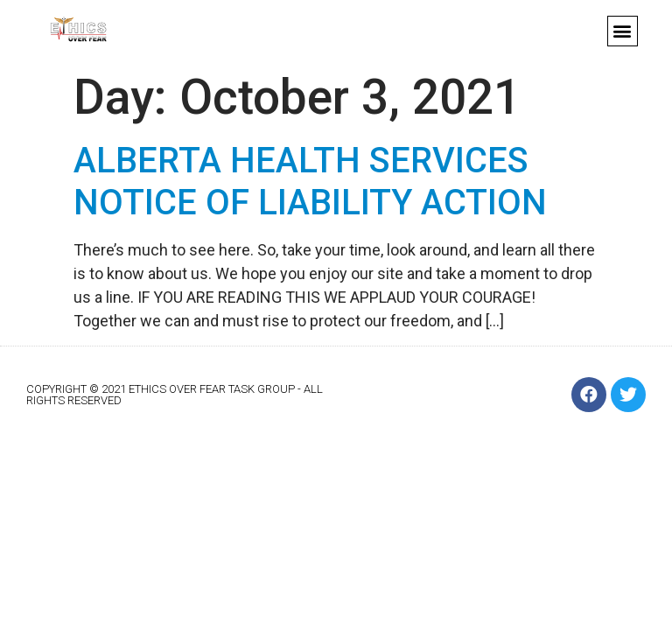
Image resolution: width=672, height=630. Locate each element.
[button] (623, 31)
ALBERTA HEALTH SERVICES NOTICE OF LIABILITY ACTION (310, 182)
